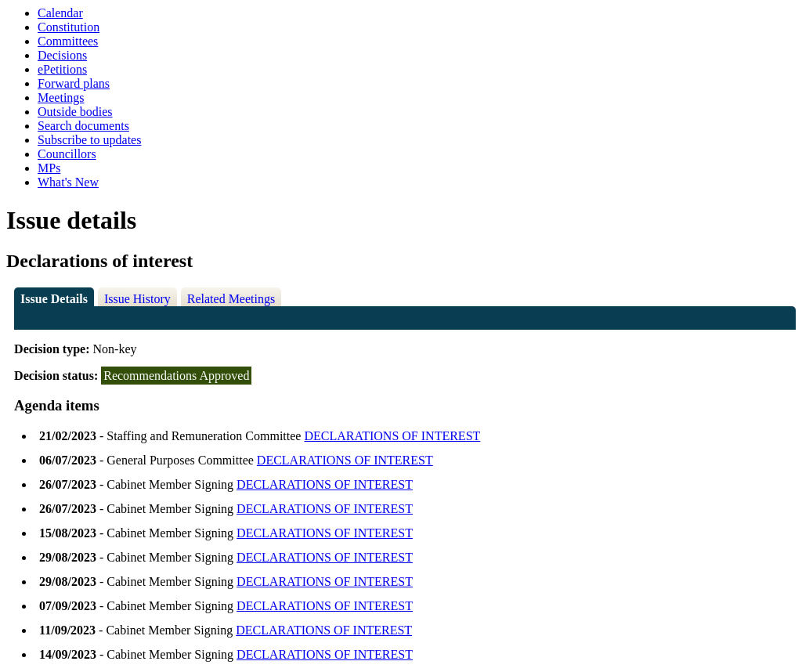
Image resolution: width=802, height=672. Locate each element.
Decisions (62, 55)
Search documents (83, 126)
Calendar (60, 13)
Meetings (61, 98)
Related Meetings (231, 299)
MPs (49, 168)
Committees (68, 41)
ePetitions (62, 69)
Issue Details (54, 299)
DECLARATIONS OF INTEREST (392, 436)
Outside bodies (75, 112)
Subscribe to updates (89, 140)
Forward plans (74, 83)
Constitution (69, 27)
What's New (68, 182)
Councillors (67, 154)
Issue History (137, 299)
